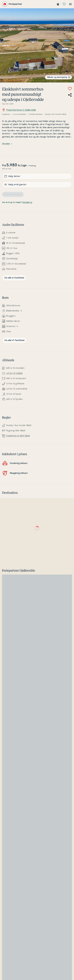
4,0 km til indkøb (14, 373)
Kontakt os (27, 202)
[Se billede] (37, 45)
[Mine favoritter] (64, 4)
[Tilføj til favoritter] (70, 89)
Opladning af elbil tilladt (18, 436)
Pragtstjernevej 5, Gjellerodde (19, 110)
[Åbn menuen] (70, 4)
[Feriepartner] (12, 4)
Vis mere (7, 144)
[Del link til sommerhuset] (70, 95)
